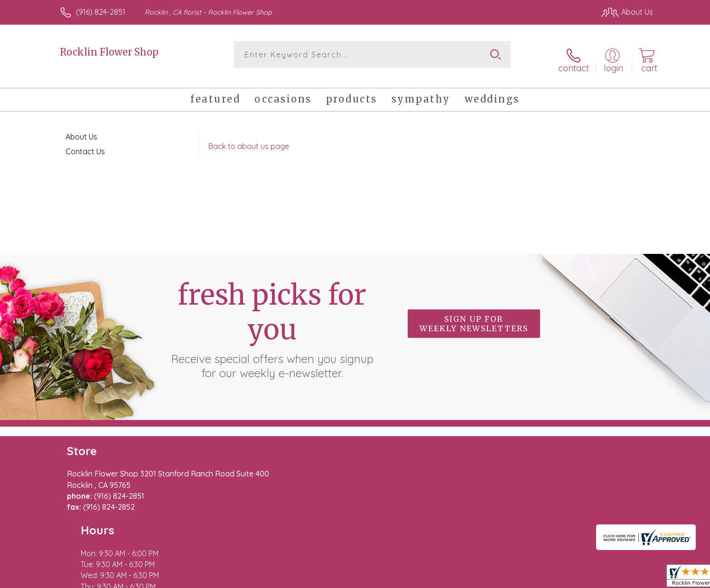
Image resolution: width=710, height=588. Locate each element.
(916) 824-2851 (101, 12)
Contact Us (85, 143)
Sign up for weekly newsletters (474, 315)
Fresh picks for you (272, 320)
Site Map (628, 578)
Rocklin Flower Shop (109, 52)
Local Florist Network (569, 578)
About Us (81, 128)
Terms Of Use (445, 578)
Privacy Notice (501, 578)
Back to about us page (249, 138)
